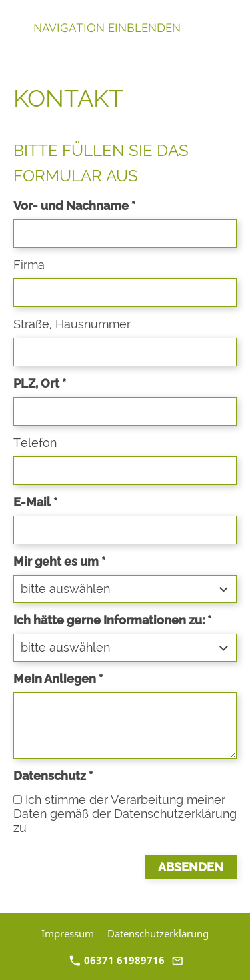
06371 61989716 (117, 960)
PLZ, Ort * (40, 383)
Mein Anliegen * (58, 679)
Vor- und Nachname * (74, 206)
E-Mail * (35, 502)
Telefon (35, 443)
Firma (29, 265)
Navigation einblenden (107, 28)
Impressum (68, 933)
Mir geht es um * (59, 561)
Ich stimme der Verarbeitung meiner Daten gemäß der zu (125, 814)
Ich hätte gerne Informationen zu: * (112, 620)
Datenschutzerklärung (175, 814)
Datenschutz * (53, 776)
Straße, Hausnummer (72, 324)
